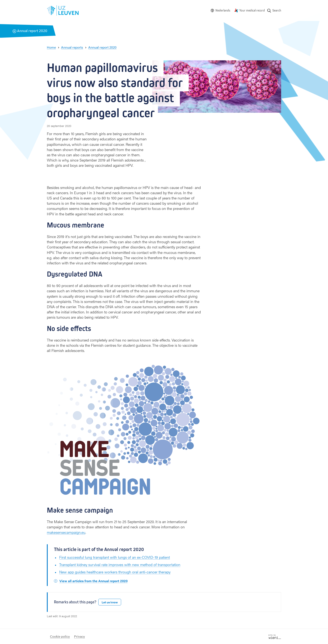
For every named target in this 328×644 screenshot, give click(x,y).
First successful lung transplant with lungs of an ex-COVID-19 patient (115, 557)
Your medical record (252, 10)
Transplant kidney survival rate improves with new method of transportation (120, 564)
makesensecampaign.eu (66, 532)
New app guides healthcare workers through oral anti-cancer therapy (115, 572)
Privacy (79, 636)
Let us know (110, 602)
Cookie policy (60, 636)
